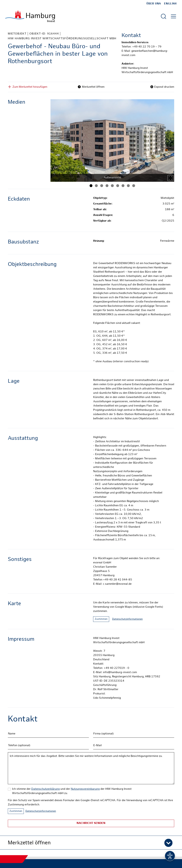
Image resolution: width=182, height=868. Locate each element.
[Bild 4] (107, 186)
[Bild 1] (91, 186)
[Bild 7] (123, 186)
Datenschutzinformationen (127, 619)
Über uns (154, 4)
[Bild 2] (96, 186)
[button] (91, 843)
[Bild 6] (118, 186)
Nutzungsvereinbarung (85, 789)
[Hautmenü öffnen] (173, 16)
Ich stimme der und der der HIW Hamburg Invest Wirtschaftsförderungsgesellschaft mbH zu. (72, 791)
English (170, 4)
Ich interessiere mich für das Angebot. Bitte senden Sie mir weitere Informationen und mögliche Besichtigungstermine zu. (91, 768)
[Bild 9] (134, 186)
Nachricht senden (91, 823)
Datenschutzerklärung (45, 789)
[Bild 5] (112, 186)
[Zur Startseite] (30, 16)
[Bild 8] (128, 186)
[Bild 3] (102, 186)
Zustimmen (101, 619)
